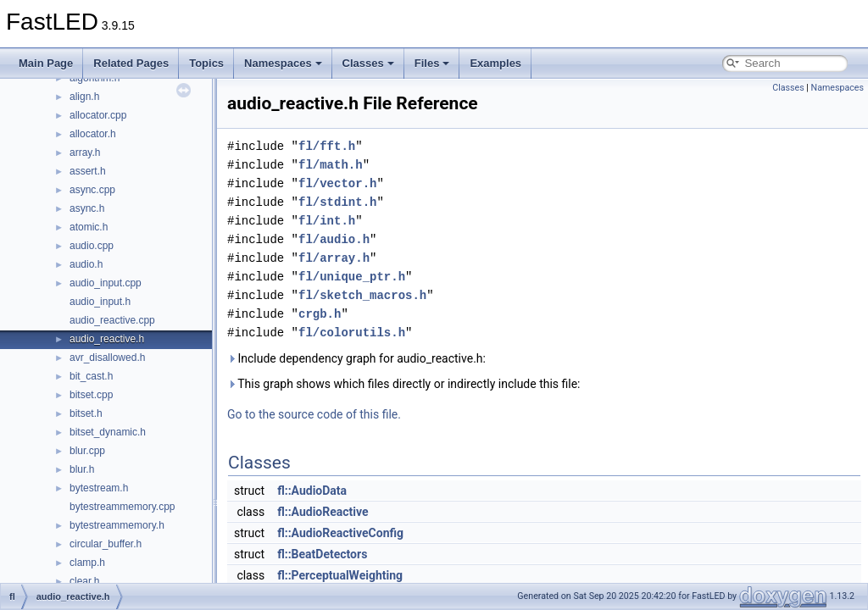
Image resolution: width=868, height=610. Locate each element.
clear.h (84, 581)
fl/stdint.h (337, 202)
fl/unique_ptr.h (352, 277)
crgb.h (320, 314)
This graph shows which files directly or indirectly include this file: (404, 384)
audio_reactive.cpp (112, 320)
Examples (495, 63)
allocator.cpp (98, 115)
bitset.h (86, 413)
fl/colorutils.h (352, 333)
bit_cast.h (91, 376)
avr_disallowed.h (107, 358)
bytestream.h (99, 488)
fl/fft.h (327, 146)
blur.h (82, 469)
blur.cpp (87, 451)
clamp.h (87, 563)
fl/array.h (334, 258)
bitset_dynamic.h (108, 432)
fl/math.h (331, 165)
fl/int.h (327, 221)
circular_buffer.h (106, 544)
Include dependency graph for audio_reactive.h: (356, 358)
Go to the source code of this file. (314, 414)
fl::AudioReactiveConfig (340, 533)
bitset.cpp (91, 395)
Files (432, 63)
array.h (85, 152)
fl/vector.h (337, 183)
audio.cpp (92, 246)
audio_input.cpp (106, 283)
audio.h (86, 264)
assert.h (88, 171)
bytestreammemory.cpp (122, 507)
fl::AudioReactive (323, 512)
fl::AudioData (312, 491)
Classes (368, 63)
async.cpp (92, 190)
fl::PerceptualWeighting (340, 575)
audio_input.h (100, 302)
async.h (87, 208)
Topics (206, 63)
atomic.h (89, 227)
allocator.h (93, 134)
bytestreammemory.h (117, 525)
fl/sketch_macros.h (362, 295)
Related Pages (131, 63)
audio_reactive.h (107, 339)
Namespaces (283, 63)
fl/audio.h (334, 239)
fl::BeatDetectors (322, 554)
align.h (84, 97)
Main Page (46, 63)
